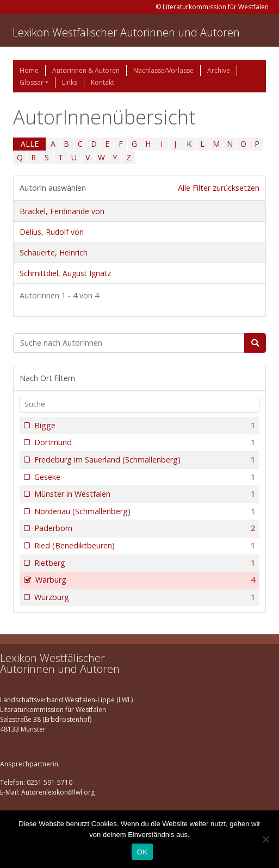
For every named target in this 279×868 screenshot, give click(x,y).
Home (29, 70)
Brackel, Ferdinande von (62, 211)
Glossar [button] (32, 82)
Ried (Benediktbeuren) (144, 546)
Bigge (144, 426)
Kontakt (103, 82)
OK (142, 852)
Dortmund (144, 442)
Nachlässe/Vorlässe (163, 70)
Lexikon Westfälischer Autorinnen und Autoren (126, 32)
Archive (219, 70)
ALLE (30, 144)
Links (70, 82)
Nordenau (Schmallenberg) (144, 511)
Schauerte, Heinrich (54, 252)
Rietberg (144, 563)
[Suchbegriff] (129, 343)
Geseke (144, 477)
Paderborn (144, 528)
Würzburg (144, 597)
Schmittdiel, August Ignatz (65, 273)
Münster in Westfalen (144, 494)
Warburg (144, 580)
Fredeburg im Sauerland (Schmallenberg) (144, 460)
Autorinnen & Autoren (86, 70)
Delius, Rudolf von (52, 232)
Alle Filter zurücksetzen (219, 188)
